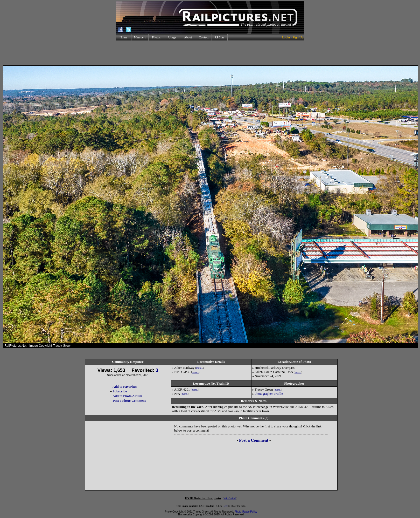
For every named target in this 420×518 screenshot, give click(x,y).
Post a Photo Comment (129, 401)
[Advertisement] (210, 53)
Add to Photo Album (127, 396)
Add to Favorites (125, 387)
